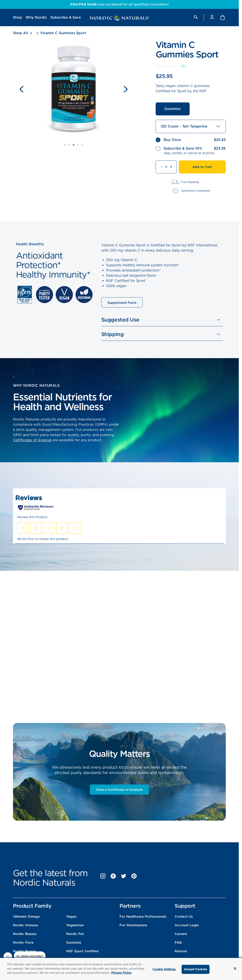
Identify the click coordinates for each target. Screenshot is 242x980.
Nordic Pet (75, 935)
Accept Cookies (196, 969)
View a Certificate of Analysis (119, 791)
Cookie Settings (164, 969)
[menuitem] (18, 18)
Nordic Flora (23, 944)
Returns (181, 953)
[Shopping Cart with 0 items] (223, 18)
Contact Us (184, 918)
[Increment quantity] (173, 167)
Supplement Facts (122, 303)
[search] (195, 17)
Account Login (187, 927)
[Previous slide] (22, 89)
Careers (181, 935)
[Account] (212, 17)
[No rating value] (168, 66)
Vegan (71, 918)
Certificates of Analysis (32, 440)
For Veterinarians (133, 927)
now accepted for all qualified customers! (119, 4)
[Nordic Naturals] (119, 18)
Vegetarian (75, 927)
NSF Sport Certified (82, 953)
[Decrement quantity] (159, 167)
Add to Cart (202, 167)
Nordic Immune (26, 927)
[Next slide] (126, 89)
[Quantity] (166, 167)
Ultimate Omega (26, 918)
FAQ (178, 944)
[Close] (235, 969)
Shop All (21, 33)
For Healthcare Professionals (143, 918)
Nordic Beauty (25, 935)
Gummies (173, 109)
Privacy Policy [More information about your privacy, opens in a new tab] (121, 973)
